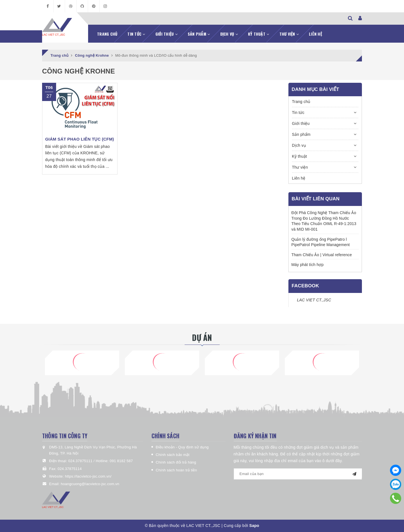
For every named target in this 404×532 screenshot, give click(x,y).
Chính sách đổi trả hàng (176, 462)
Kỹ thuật (259, 34)
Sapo (254, 526)
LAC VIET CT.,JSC (314, 300)
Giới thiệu (167, 34)
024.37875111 (81, 461)
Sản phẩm (199, 34)
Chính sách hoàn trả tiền (176, 470)
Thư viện (289, 34)
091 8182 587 (121, 461)
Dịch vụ (229, 34)
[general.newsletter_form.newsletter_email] (298, 474)
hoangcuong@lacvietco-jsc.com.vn (90, 484)
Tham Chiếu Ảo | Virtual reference (322, 255)
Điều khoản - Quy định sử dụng (182, 447)
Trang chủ (107, 34)
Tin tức (136, 34)
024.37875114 (70, 469)
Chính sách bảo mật (173, 455)
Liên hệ (315, 34)
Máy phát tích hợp (308, 265)
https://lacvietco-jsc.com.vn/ (88, 476)
